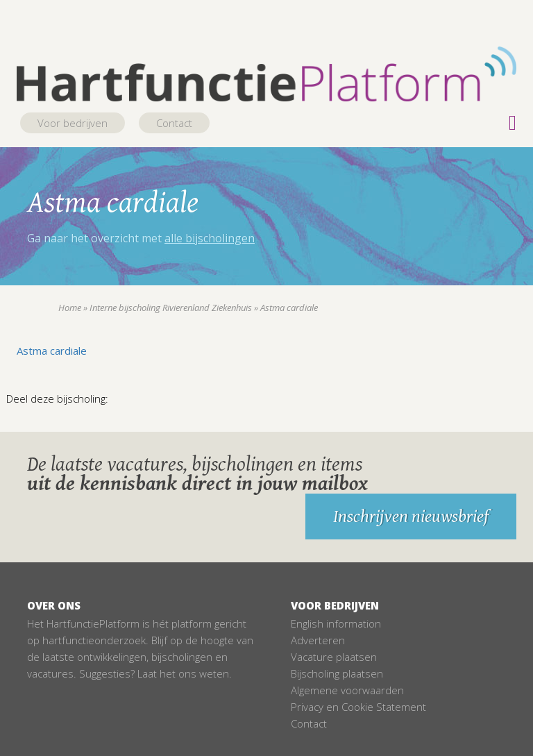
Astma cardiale (52, 351)
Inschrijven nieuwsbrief (411, 516)
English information (336, 623)
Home (70, 308)
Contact (174, 123)
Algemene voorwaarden (347, 690)
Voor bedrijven (73, 123)
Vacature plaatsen (334, 657)
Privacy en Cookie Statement (358, 707)
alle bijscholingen (210, 238)
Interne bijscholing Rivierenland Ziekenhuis (171, 308)
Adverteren (318, 640)
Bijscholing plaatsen (337, 673)
